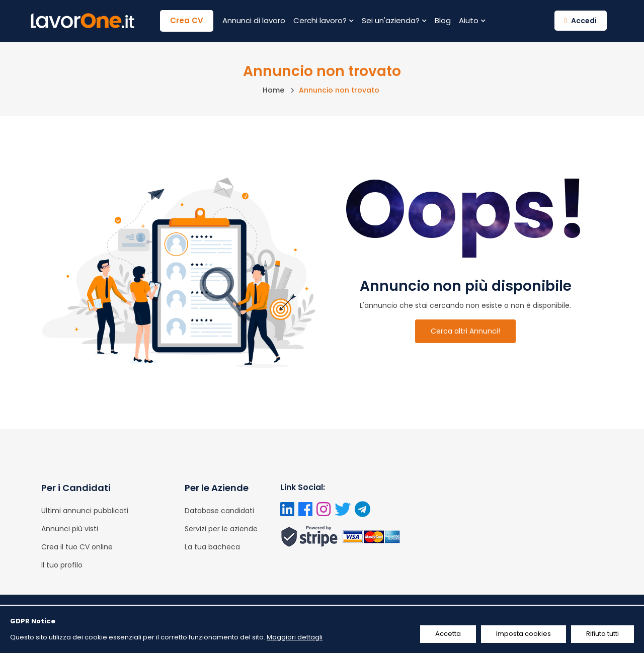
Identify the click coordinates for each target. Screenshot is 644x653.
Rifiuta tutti (602, 634)
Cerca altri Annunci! (465, 331)
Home (273, 90)
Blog (443, 20)
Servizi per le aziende (221, 529)
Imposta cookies (524, 634)
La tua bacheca (212, 547)
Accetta (448, 634)
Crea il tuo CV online (77, 547)
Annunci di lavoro (254, 20)
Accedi (581, 21)
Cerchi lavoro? (324, 20)
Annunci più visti (70, 529)
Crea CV (187, 20)
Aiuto (472, 20)
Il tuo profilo (62, 565)
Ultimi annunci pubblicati (85, 511)
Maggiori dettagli (295, 637)
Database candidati (219, 511)
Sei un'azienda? (394, 20)
